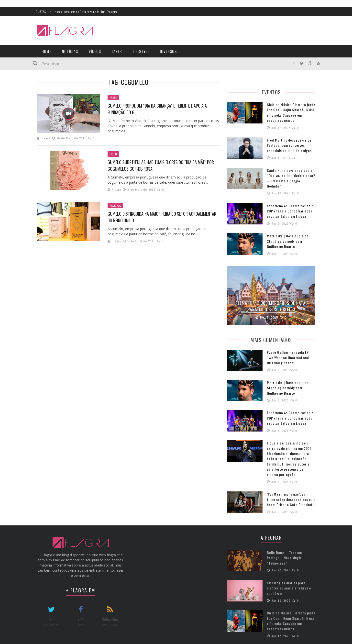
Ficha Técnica (229, 637)
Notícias (70, 51)
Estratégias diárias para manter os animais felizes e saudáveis (288, 572)
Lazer (117, 51)
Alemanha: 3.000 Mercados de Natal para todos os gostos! (271, 299)
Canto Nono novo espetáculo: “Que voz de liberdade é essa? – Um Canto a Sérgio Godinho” (290, 175)
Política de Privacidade (329, 637)
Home (46, 51)
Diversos (168, 51)
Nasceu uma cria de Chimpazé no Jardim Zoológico (86, 12)
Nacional (115, 206)
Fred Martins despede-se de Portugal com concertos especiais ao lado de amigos (288, 145)
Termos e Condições (292, 637)
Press (113, 98)
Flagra (45, 138)
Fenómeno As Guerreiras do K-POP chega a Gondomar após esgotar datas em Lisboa (290, 205)
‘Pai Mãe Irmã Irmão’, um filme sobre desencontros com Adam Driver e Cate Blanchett (290, 485)
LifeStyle (141, 51)
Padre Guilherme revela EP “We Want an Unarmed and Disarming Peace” (290, 350)
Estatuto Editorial (258, 637)
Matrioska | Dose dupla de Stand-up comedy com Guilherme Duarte (286, 235)
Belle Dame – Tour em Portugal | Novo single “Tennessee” (291, 541)
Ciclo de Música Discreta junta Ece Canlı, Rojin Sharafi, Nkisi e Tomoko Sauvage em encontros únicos (291, 112)
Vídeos (95, 51)
